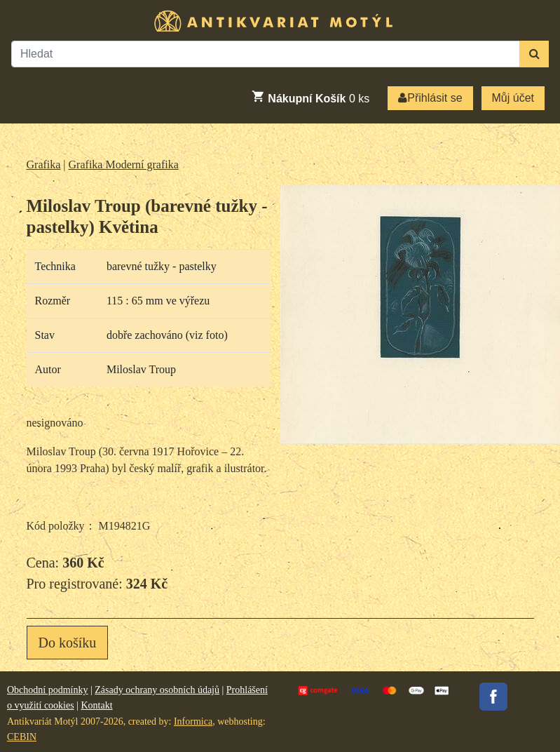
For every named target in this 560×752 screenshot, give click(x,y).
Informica (193, 721)
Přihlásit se (430, 98)
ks (310, 97)
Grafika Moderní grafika (124, 164)
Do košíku (68, 643)
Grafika (44, 164)
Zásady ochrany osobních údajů (157, 690)
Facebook (493, 697)
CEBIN (22, 737)
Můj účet (513, 98)
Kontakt (96, 705)
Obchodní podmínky (48, 690)
